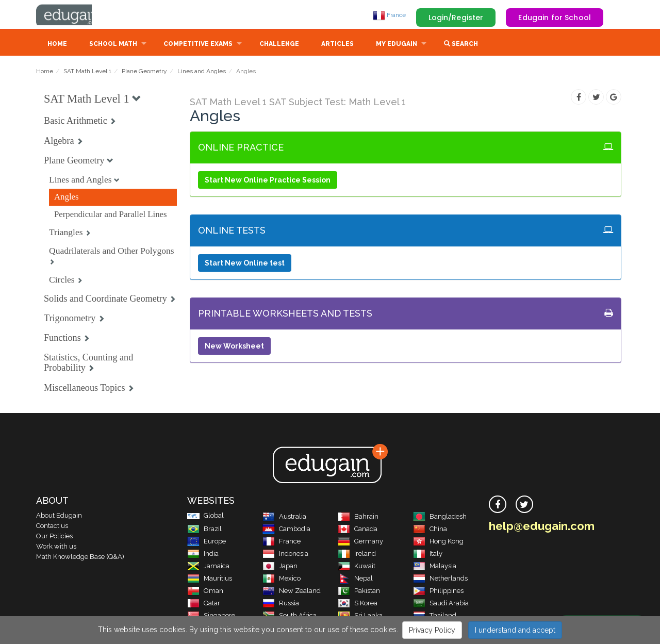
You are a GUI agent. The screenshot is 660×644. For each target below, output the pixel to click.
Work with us (56, 547)
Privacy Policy (432, 630)
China (430, 530)
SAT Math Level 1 (87, 72)
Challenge (279, 45)
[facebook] (498, 505)
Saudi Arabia (441, 604)
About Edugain (59, 516)
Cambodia (286, 530)
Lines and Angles (202, 72)
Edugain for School (555, 18)
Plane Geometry (144, 72)
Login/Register (456, 18)
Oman (205, 592)
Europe (207, 542)
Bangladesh (440, 517)
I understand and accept (515, 630)
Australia (284, 517)
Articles (337, 45)
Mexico (282, 579)
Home (57, 45)
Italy (428, 555)
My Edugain (397, 45)
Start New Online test (245, 264)
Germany (360, 542)
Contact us (52, 527)
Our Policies (54, 537)
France (389, 15)
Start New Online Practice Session (268, 181)
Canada (358, 530)
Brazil (204, 530)
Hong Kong (438, 542)
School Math (113, 45)
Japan (280, 567)
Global (205, 516)
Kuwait (357, 567)
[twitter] (524, 505)
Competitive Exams (198, 45)
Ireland (357, 555)
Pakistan (359, 592)
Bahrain (358, 517)
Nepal (355, 579)
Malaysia (435, 567)
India (203, 555)
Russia (281, 604)
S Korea (358, 604)
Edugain (75, 15)
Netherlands (440, 579)
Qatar (204, 604)
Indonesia (285, 555)
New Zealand (292, 592)
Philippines (438, 592)
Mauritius (210, 579)
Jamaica (208, 567)
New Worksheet (234, 347)
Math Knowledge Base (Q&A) (80, 558)
